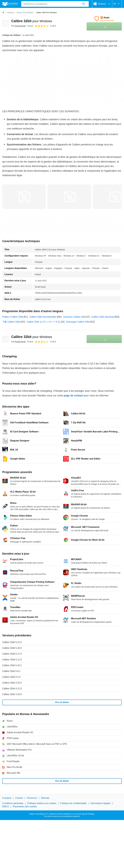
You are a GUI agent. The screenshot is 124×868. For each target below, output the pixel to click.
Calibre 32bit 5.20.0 (12, 648)
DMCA (6, 806)
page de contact (73, 396)
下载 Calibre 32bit (11, 322)
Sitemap (45, 798)
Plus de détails (62, 702)
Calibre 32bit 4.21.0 (12, 689)
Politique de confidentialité (73, 803)
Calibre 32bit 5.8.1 (11, 671)
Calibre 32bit (32, 21)
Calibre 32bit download (103, 317)
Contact (19, 798)
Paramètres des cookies (25, 806)
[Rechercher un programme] (84, 4)
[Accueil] (3, 13)
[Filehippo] (10, 4)
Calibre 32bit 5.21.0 (12, 642)
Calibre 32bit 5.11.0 (12, 660)
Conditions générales (13, 803)
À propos (7, 798)
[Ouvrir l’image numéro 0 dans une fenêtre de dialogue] (24, 197)
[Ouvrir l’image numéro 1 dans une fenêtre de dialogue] (69, 197)
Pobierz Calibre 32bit (13, 317)
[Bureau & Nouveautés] (25, 13)
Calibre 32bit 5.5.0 (11, 677)
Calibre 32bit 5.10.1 (12, 665)
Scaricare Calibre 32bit (75, 317)
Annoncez (32, 798)
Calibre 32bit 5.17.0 (12, 654)
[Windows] (11, 13)
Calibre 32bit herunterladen (43, 317)
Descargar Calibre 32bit (78, 322)
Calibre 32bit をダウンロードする (43, 322)
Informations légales (100, 803)
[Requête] (55, 4)
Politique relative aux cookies (42, 803)
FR (117, 4)
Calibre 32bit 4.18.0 (12, 694)
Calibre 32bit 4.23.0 (12, 683)
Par (18, 26)
